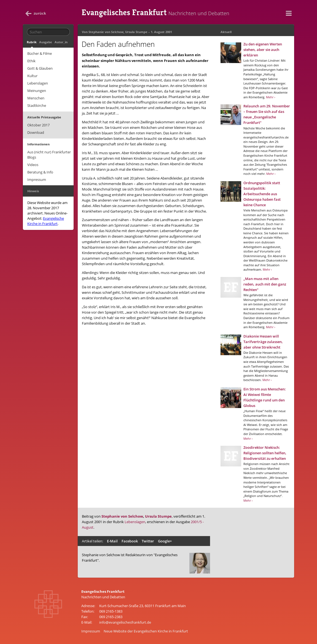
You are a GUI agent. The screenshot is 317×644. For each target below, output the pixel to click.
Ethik (31, 61)
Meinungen (37, 91)
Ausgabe (46, 42)
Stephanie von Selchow (106, 32)
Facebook (130, 541)
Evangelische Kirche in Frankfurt (46, 221)
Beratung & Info (40, 172)
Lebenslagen (38, 83)
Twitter (148, 541)
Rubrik (32, 42)
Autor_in (61, 42)
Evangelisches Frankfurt (155, 12)
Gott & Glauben (40, 68)
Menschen (36, 98)
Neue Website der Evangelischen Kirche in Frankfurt (146, 631)
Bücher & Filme (40, 53)
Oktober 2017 (38, 125)
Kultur (32, 76)
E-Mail (112, 541)
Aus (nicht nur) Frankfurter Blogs (49, 155)
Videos (33, 165)
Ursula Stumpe (136, 32)
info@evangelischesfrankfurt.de (125, 622)
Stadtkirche (37, 105)
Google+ (165, 541)
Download (36, 132)
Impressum (37, 180)
